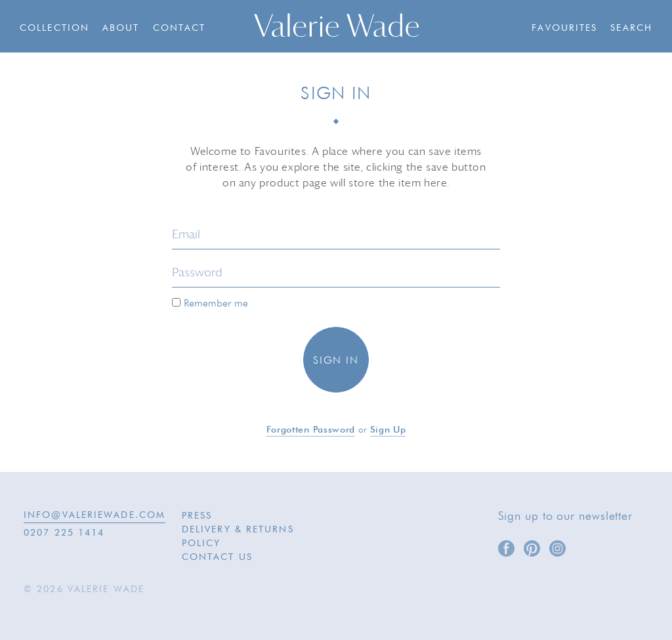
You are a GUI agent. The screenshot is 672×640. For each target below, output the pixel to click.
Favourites (564, 28)
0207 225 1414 (64, 533)
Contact (179, 28)
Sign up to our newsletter (566, 517)
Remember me (210, 304)
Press (197, 516)
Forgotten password (311, 430)
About (121, 28)
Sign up (388, 430)
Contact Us (217, 557)
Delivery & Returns (238, 530)
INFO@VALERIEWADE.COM (94, 515)
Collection (54, 28)
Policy (201, 544)
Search (631, 28)
